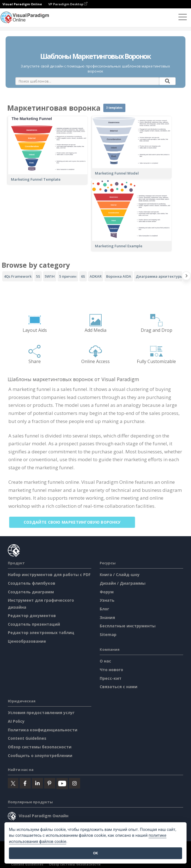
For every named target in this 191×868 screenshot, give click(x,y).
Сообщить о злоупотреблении (40, 755)
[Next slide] (186, 277)
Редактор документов (32, 616)
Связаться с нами (119, 687)
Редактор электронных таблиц (41, 633)
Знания (107, 617)
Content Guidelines (27, 738)
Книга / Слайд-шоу (120, 575)
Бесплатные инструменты (128, 626)
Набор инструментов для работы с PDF (49, 575)
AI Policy (16, 721)
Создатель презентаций (34, 624)
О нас (105, 661)
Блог (104, 609)
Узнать (107, 600)
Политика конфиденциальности (43, 730)
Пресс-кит (111, 678)
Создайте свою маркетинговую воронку (76, 522)
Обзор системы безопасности (40, 747)
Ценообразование (27, 641)
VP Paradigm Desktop (68, 4)
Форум (107, 592)
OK (95, 853)
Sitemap (108, 634)
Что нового (111, 670)
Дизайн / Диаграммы (123, 583)
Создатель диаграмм (31, 592)
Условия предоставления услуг (41, 713)
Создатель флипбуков (32, 583)
